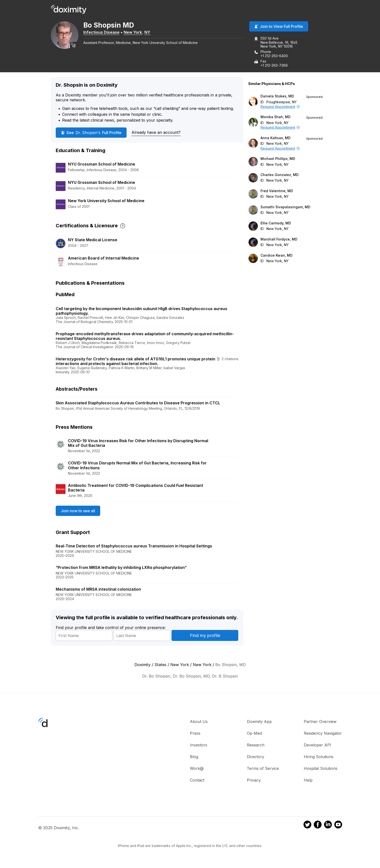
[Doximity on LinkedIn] (328, 826)
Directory (255, 757)
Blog (194, 757)
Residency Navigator (323, 733)
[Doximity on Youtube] (338, 826)
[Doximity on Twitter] (307, 826)
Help (308, 780)
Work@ (197, 769)
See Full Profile (91, 133)
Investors (199, 745)
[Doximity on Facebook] (318, 826)
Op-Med (254, 733)
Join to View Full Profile (279, 27)
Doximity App (259, 722)
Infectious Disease (103, 32)
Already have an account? (156, 133)
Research (256, 745)
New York (135, 32)
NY (149, 32)
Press (195, 733)
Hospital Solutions (321, 769)
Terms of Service (263, 769)
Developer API (317, 745)
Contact (197, 780)
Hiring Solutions (319, 757)
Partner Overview (320, 722)
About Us (199, 722)
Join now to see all (78, 511)
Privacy (254, 780)
